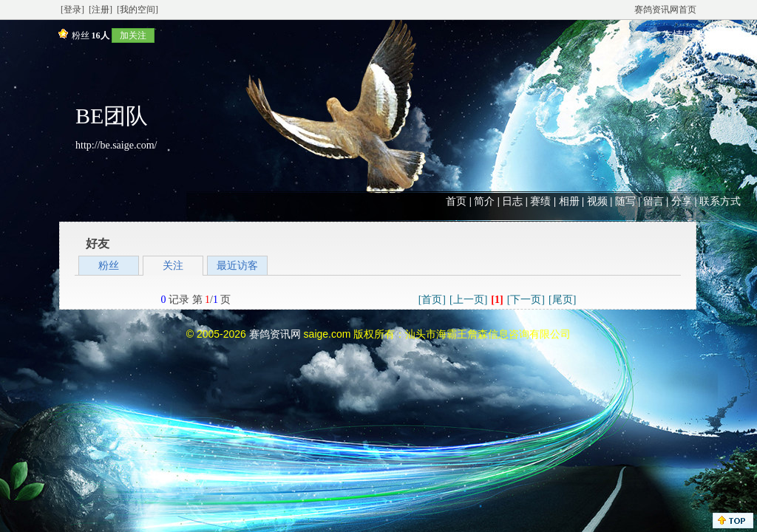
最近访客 (237, 266)
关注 (173, 266)
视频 (597, 201)
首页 (456, 201)
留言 (654, 201)
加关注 (133, 35)
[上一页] (468, 300)
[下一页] (526, 300)
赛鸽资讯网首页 (665, 10)
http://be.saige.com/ (116, 145)
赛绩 (540, 201)
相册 (569, 201)
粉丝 (109, 266)
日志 (512, 201)
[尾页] (562, 300)
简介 (484, 201)
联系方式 (720, 201)
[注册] (101, 10)
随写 (625, 201)
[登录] (72, 10)
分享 (682, 201)
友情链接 (683, 35)
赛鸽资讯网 (275, 334)
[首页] (432, 300)
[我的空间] (138, 10)
